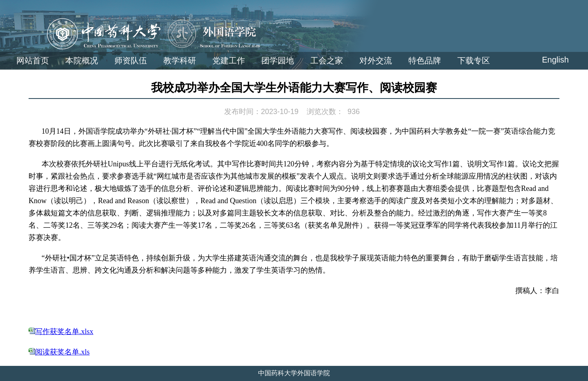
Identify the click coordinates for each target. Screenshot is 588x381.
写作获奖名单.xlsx (64, 332)
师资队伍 (131, 61)
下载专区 (474, 61)
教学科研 (180, 61)
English (555, 60)
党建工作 (229, 61)
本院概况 (82, 61)
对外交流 (376, 61)
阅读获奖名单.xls (62, 352)
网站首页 (33, 61)
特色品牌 (425, 61)
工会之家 (327, 61)
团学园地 (278, 61)
